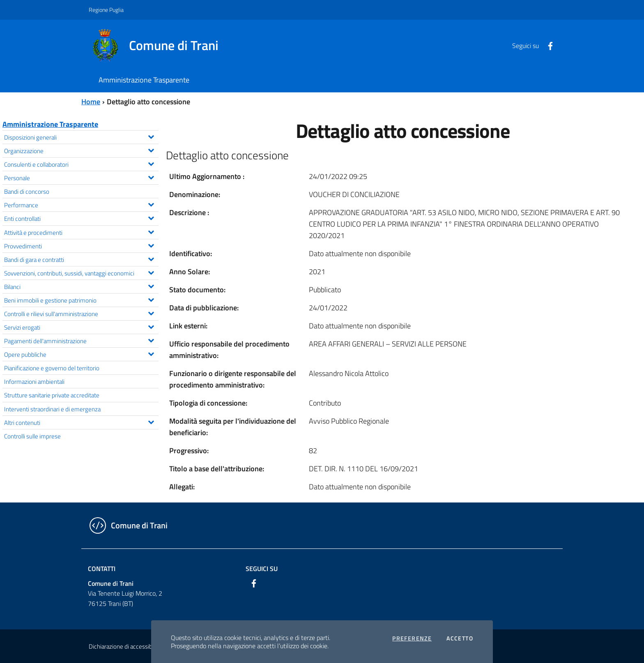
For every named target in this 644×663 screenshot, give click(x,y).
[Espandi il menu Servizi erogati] (151, 326)
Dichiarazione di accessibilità (125, 646)
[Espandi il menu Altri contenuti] (151, 421)
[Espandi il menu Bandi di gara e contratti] (151, 258)
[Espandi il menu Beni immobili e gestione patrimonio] (151, 299)
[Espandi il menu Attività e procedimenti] (151, 231)
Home (91, 102)
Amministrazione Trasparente (50, 124)
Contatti (102, 569)
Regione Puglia (106, 10)
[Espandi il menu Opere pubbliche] (151, 353)
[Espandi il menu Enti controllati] (151, 217)
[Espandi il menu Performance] (151, 204)
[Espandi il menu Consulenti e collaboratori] (151, 163)
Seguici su (262, 569)
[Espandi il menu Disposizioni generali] (151, 136)
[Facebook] (547, 45)
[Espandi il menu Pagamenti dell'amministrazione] (151, 340)
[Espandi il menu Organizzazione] (151, 149)
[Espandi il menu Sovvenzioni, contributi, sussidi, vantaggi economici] (151, 272)
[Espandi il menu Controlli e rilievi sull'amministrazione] (151, 312)
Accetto (460, 638)
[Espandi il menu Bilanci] (151, 285)
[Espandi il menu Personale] (151, 177)
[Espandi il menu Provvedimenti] (151, 245)
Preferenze (412, 638)
